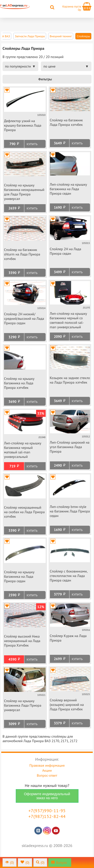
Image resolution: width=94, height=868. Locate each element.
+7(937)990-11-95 (47, 811)
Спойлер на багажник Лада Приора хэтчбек (66, 122)
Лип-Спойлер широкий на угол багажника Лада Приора (70, 447)
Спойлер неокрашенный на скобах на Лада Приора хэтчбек (24, 512)
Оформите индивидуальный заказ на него (47, 796)
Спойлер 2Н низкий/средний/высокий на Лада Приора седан (24, 319)
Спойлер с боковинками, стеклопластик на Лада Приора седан (69, 576)
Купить (32, 144)
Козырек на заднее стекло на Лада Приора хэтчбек (70, 380)
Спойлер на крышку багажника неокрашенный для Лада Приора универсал (24, 192)
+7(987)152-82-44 (47, 816)
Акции (47, 770)
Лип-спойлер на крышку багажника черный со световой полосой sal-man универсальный (68, 320)
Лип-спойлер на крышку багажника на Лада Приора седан (68, 189)
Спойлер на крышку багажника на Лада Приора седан (19, 576)
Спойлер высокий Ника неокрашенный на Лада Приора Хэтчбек (22, 641)
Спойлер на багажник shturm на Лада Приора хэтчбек (22, 254)
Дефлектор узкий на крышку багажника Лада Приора (23, 125)
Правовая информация (47, 765)
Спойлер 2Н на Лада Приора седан (66, 251)
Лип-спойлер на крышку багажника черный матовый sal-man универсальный (23, 450)
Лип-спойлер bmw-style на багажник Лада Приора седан (70, 511)
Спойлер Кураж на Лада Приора (68, 638)
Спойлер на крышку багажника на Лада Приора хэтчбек (19, 383)
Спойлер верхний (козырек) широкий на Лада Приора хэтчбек (67, 705)
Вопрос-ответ (47, 775)
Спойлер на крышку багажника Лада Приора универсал (23, 705)
